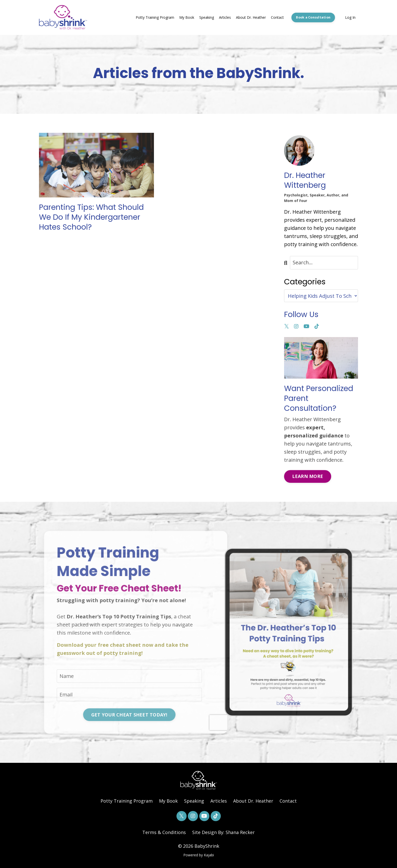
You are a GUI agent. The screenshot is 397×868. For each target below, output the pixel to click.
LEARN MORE (308, 476)
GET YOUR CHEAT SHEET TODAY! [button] (109, 715)
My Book (187, 17)
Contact (277, 17)
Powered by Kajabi (199, 855)
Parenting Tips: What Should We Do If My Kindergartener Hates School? (91, 217)
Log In (350, 17)
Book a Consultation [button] (313, 17)
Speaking (207, 17)
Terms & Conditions (164, 832)
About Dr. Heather (251, 17)
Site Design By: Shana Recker (223, 832)
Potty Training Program (155, 17)
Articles (225, 17)
